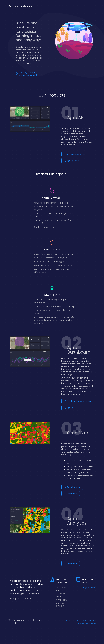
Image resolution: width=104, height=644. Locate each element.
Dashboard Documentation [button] (78, 401)
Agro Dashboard (32, 72)
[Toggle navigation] (95, 6)
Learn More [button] (71, 493)
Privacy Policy (92, 620)
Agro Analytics (33, 75)
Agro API (19, 72)
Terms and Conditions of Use (87, 623)
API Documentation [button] (74, 154)
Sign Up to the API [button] (73, 161)
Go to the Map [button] (72, 487)
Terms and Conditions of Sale (76, 620)
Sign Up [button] (69, 407)
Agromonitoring (21, 6)
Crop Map (20, 75)
